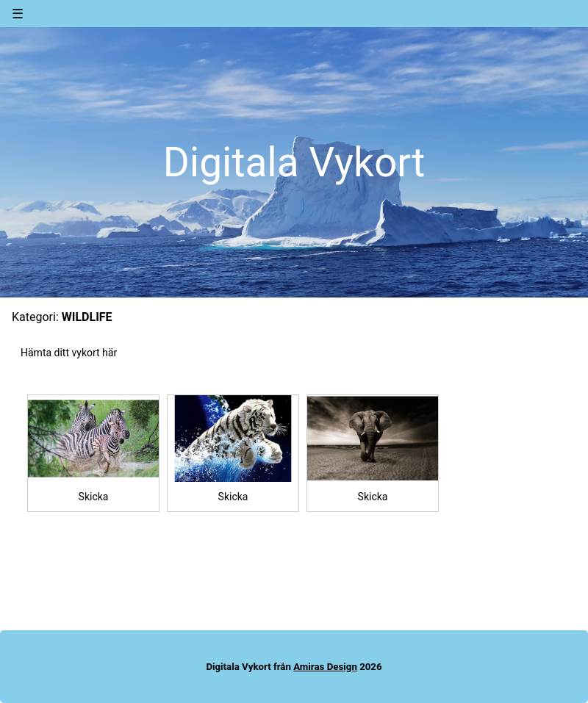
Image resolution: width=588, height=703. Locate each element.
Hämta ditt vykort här (69, 353)
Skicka (94, 497)
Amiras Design (325, 667)
